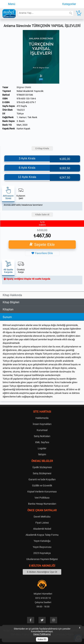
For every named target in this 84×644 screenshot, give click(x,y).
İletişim (42, 454)
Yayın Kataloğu (42, 541)
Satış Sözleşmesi (42, 473)
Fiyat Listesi (42, 523)
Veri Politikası (42, 498)
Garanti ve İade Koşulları (42, 479)
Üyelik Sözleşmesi (42, 467)
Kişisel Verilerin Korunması (42, 492)
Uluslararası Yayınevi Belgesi (42, 559)
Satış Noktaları (42, 436)
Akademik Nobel (42, 529)
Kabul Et (42, 639)
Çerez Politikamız (42, 634)
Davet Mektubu (42, 517)
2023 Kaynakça (42, 553)
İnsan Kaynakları (42, 424)
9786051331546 (25, 95)
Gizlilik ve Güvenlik (42, 486)
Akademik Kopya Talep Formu (42, 535)
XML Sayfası (42, 442)
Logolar (42, 448)
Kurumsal (42, 430)
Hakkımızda (42, 418)
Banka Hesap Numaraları (42, 504)
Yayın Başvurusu (42, 547)
